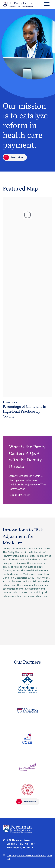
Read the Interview (19, 495)
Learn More (17, 157)
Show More (30, 802)
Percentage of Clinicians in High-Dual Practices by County (24, 411)
